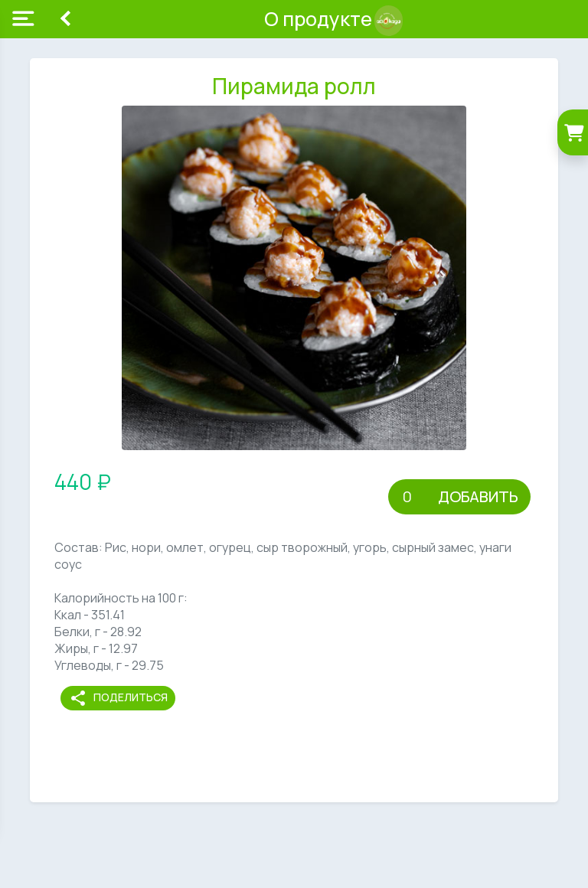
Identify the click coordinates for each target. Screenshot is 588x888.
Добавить (478, 496)
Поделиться (118, 698)
